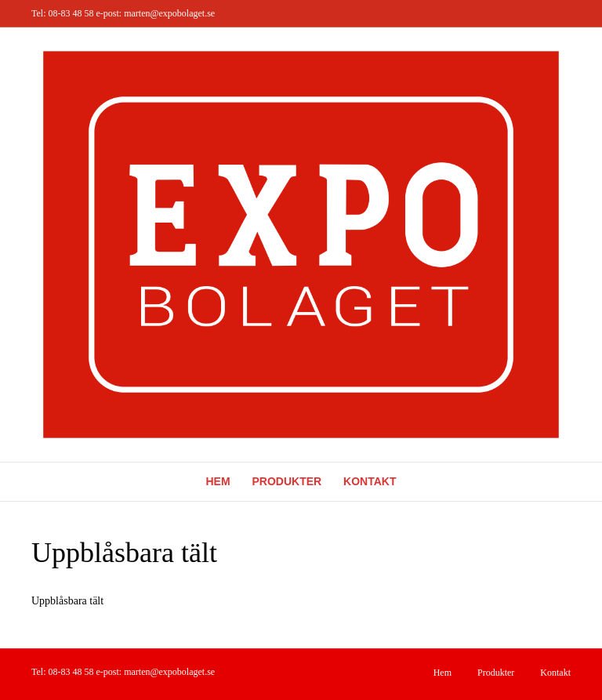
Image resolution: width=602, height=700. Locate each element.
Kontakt (370, 481)
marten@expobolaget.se (169, 13)
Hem (218, 481)
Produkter (287, 481)
